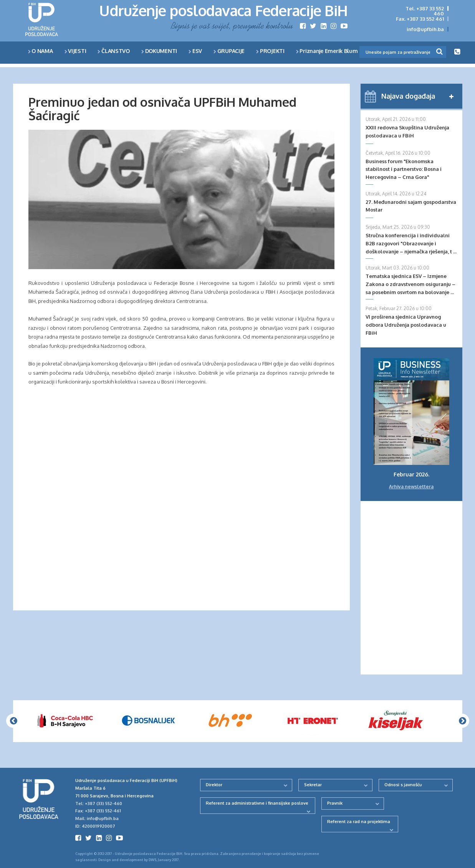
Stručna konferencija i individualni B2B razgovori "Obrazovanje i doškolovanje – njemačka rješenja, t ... (411, 243)
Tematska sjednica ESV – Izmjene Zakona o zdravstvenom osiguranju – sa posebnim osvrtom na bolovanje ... (410, 284)
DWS (152, 860)
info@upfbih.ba (425, 29)
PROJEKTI (270, 51)
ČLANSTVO (114, 51)
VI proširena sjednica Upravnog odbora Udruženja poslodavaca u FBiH (406, 325)
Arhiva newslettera (411, 487)
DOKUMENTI (159, 51)
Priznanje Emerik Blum (327, 51)
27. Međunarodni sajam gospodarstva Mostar (411, 206)
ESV (195, 51)
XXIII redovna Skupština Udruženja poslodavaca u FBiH (407, 131)
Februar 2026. (411, 474)
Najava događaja (408, 96)
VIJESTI (75, 51)
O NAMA (41, 51)
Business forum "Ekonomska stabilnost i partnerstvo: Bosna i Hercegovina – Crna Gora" (404, 169)
